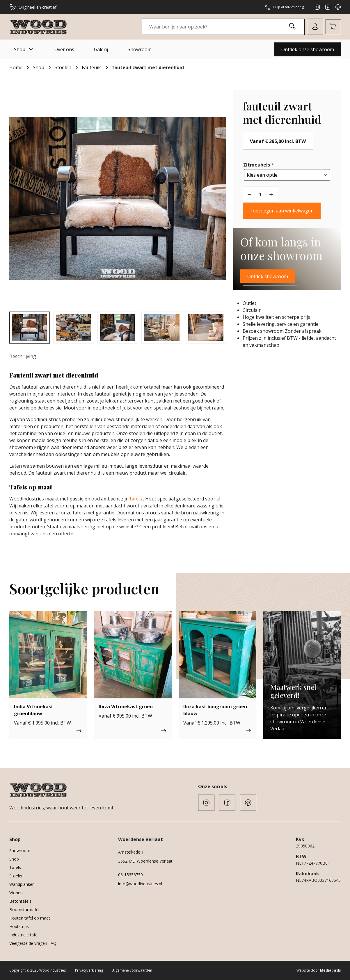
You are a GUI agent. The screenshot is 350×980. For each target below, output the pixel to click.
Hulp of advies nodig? (281, 7)
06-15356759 (130, 875)
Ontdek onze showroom (308, 49)
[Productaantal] (260, 193)
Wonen (16, 893)
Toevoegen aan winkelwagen (282, 209)
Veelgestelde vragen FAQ (33, 943)
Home (16, 67)
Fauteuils (92, 67)
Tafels (15, 867)
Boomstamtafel (24, 910)
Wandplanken (22, 884)
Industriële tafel (24, 935)
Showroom (140, 49)
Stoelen (63, 67)
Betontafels (20, 901)
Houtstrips (19, 926)
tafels (136, 499)
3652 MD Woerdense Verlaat (145, 861)
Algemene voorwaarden (132, 970)
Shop (24, 49)
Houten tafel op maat (30, 918)
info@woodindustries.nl (140, 884)
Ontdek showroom (268, 275)
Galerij (101, 49)
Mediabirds (331, 970)
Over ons (64, 49)
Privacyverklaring (89, 970)
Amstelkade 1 (131, 852)
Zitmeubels (259, 165)
